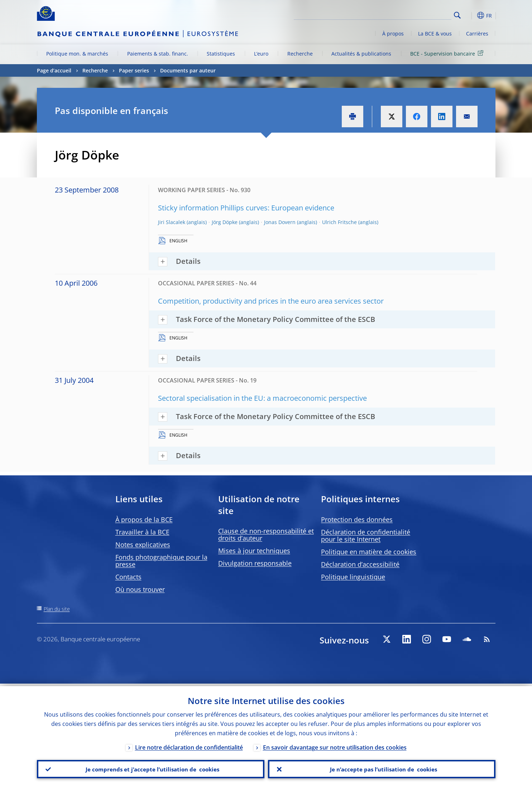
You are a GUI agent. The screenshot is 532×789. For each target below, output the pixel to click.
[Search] (416, 14)
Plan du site (57, 609)
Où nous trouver (140, 589)
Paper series (134, 70)
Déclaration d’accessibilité (360, 564)
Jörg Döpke (225, 222)
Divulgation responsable (255, 563)
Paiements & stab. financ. (158, 54)
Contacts (128, 577)
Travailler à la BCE (142, 532)
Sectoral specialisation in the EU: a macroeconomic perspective (262, 398)
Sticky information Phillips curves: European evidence (246, 208)
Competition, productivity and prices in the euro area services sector (271, 301)
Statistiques (221, 54)
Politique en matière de (369, 552)
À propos (393, 34)
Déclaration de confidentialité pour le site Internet (366, 536)
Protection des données (357, 519)
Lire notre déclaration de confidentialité (189, 745)
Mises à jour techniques (254, 551)
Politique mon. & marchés (77, 54)
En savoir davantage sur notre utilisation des (335, 745)
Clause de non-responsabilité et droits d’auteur (266, 534)
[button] (470, 15)
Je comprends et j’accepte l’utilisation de (151, 768)
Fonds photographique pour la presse (161, 561)
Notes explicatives (143, 545)
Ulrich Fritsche (339, 222)
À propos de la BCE (144, 519)
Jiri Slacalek (172, 222)
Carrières (477, 34)
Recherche (300, 54)
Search (457, 15)
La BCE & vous (435, 34)
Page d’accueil (54, 70)
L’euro (261, 54)
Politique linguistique (353, 577)
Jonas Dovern (280, 222)
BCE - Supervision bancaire (448, 53)
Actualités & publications (361, 54)
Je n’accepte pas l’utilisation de (382, 768)
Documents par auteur (188, 70)
